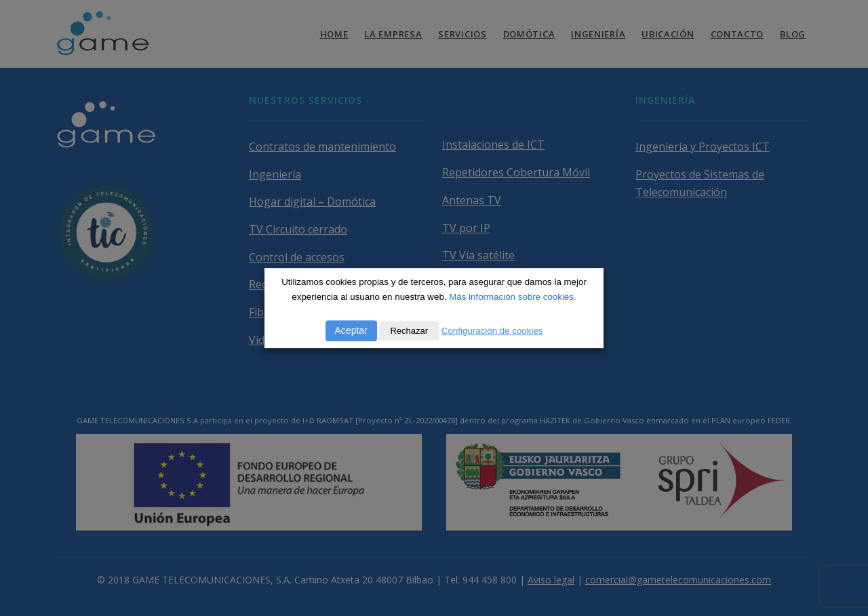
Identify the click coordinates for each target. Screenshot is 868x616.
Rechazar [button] (409, 331)
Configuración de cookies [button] (492, 331)
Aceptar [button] (351, 330)
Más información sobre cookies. (512, 297)
